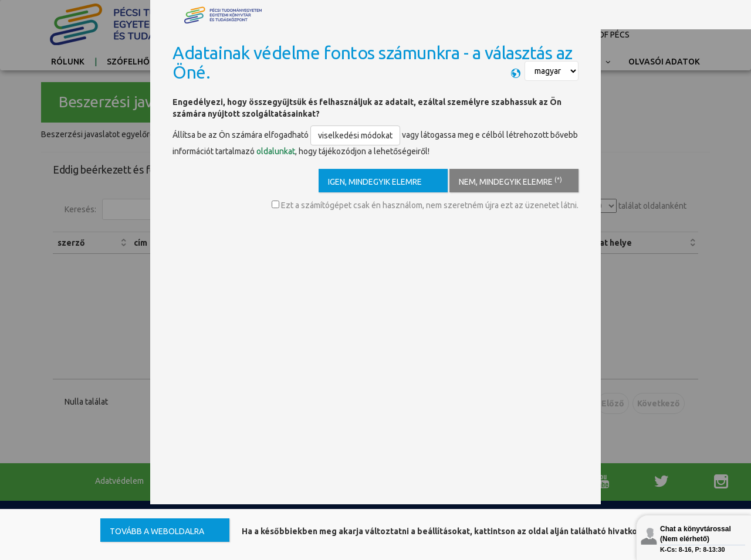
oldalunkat (276, 151)
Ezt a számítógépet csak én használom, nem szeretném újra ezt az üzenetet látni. (425, 205)
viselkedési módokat (355, 135)
